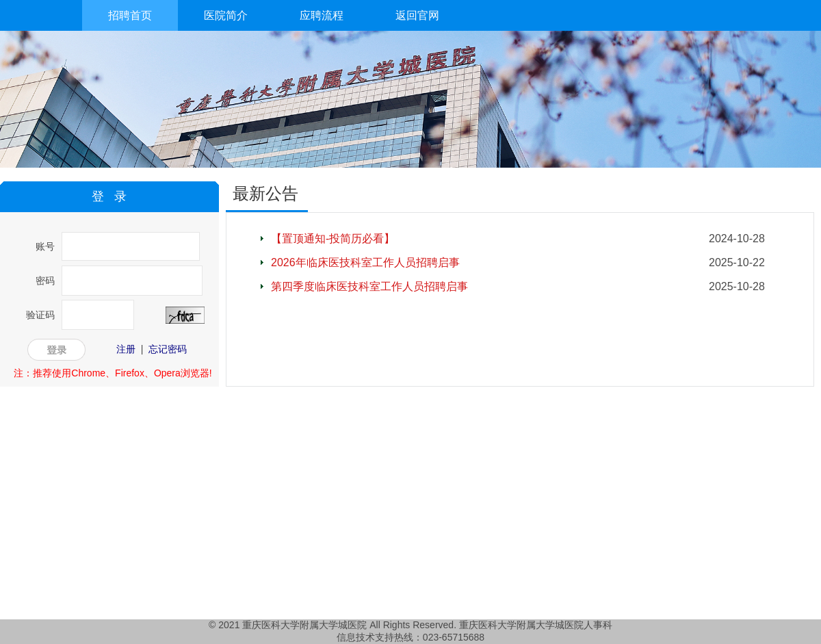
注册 (126, 349)
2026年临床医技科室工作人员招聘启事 (365, 262)
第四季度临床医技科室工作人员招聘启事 (369, 286)
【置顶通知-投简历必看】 (333, 239)
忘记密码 (168, 349)
